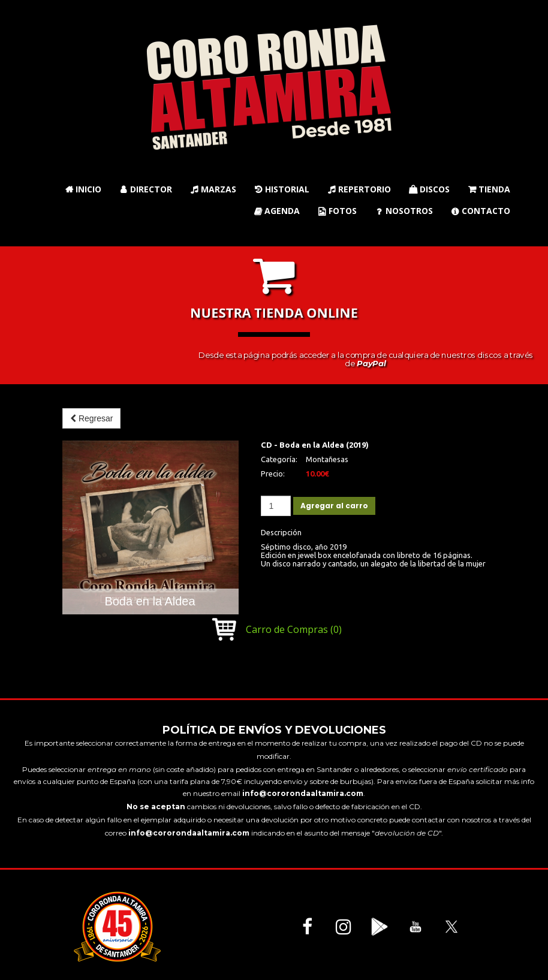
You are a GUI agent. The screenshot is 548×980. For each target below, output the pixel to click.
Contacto (481, 211)
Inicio (83, 189)
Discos (429, 189)
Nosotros (404, 211)
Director (146, 189)
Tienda (489, 189)
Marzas (213, 189)
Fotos (337, 211)
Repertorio (359, 189)
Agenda (277, 211)
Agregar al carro (334, 506)
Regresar (91, 418)
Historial (282, 189)
